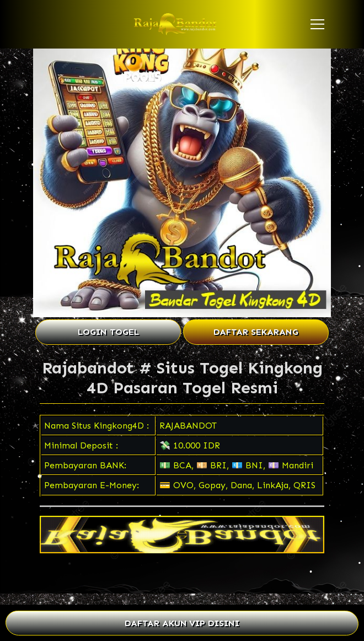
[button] (317, 24)
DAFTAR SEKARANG (256, 332)
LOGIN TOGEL (108, 332)
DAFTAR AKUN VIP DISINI (182, 623)
